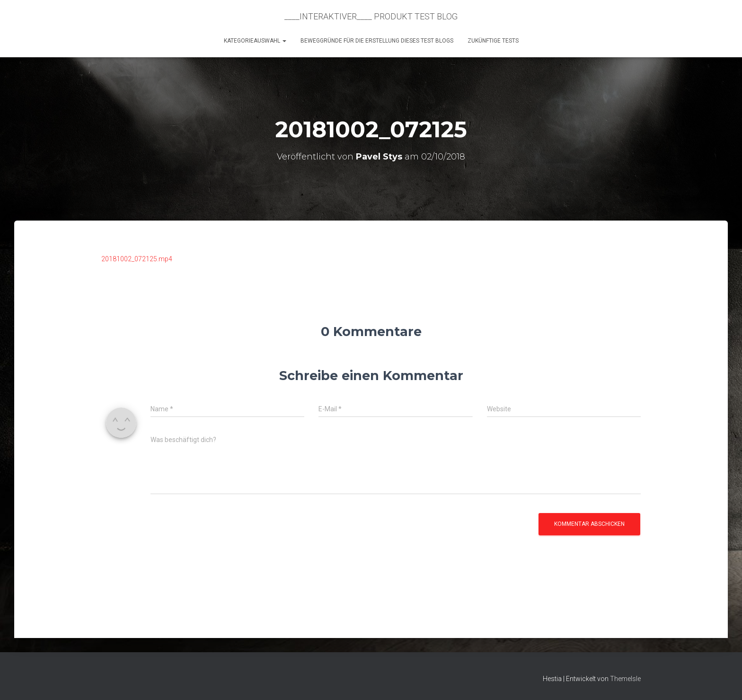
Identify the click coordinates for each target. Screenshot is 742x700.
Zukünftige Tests (493, 41)
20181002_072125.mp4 (137, 259)
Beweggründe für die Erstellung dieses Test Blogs (377, 41)
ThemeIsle (625, 679)
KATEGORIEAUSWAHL (255, 41)
